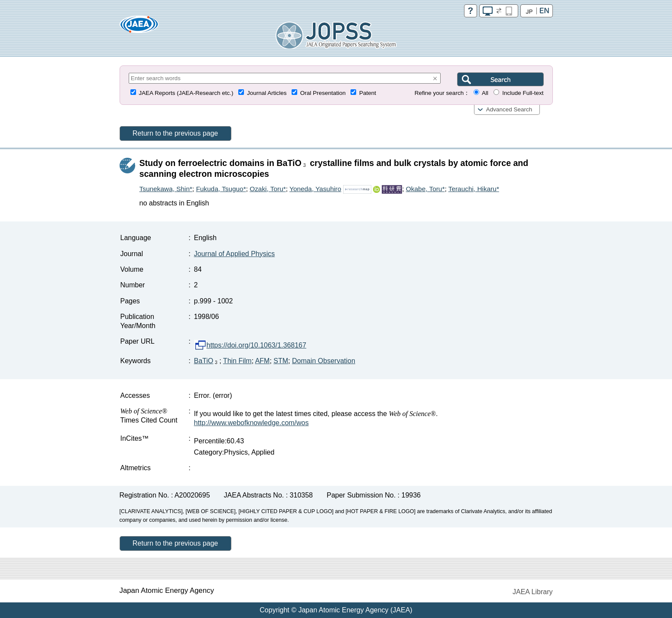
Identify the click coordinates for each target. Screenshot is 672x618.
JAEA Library (532, 592)
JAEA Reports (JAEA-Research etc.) (186, 93)
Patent (368, 93)
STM (281, 361)
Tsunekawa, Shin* (166, 189)
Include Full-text (523, 93)
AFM (263, 361)
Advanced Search (509, 109)
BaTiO (207, 361)
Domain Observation (324, 361)
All (485, 93)
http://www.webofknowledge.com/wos (252, 423)
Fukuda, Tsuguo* (221, 189)
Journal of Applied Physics (235, 254)
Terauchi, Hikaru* (474, 189)
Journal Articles (267, 93)
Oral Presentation (323, 93)
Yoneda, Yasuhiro (315, 189)
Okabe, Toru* (425, 189)
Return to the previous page (175, 133)
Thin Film (237, 361)
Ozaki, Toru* (268, 189)
